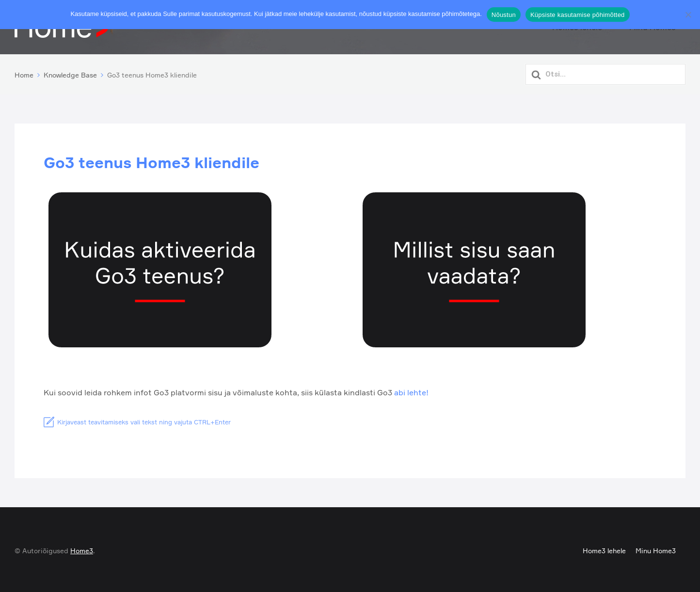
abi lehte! (411, 390)
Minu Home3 (656, 548)
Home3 (82, 548)
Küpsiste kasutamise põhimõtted (578, 15)
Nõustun (504, 15)
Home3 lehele (604, 548)
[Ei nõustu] (688, 15)
